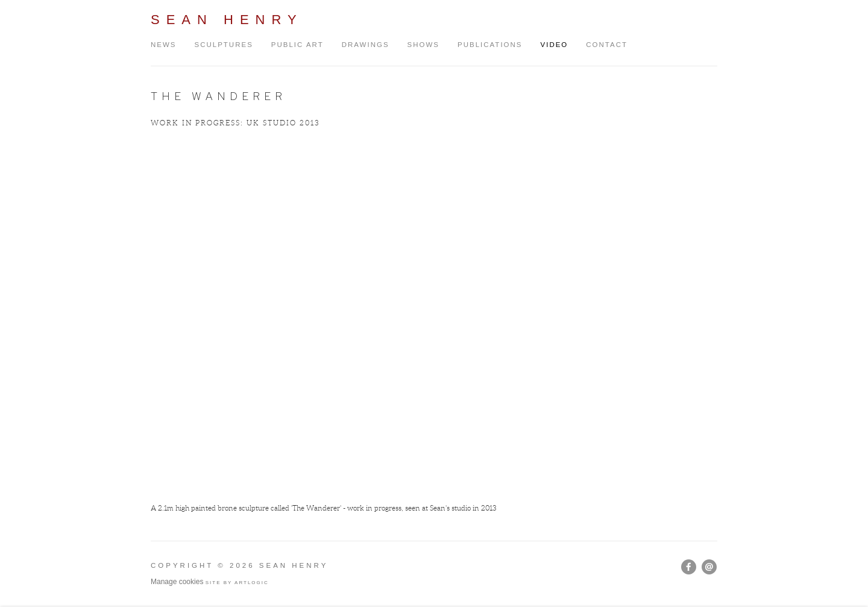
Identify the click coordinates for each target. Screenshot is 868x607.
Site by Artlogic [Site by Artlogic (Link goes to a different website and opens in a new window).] (237, 583)
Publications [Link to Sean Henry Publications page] (490, 45)
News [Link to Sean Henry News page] (164, 45)
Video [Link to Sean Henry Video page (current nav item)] (555, 45)
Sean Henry (227, 20)
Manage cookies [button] (177, 582)
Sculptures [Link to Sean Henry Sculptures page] (224, 45)
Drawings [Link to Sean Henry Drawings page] (366, 45)
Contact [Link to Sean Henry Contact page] (607, 45)
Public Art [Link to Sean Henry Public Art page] (297, 45)
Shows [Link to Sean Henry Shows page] (423, 45)
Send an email (709, 567)
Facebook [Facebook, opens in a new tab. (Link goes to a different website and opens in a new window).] (689, 567)
